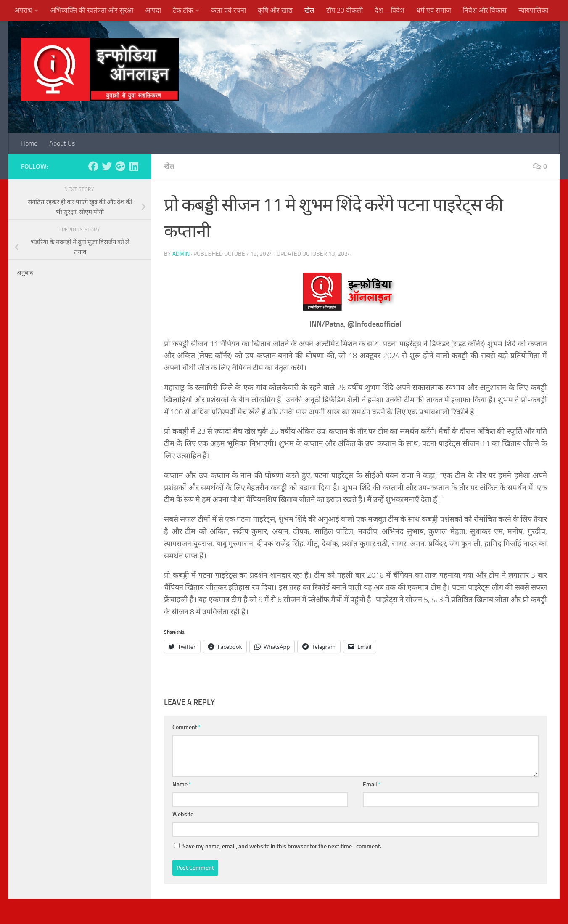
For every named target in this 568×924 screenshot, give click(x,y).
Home (29, 143)
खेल (309, 10)
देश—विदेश (390, 10)
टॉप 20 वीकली (345, 10)
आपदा (153, 10)
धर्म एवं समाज (434, 10)
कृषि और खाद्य (275, 10)
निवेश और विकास (485, 10)
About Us (62, 143)
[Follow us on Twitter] (107, 166)
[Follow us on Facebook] (93, 166)
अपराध (23, 10)
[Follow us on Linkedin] (134, 166)
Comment (187, 727)
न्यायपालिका (533, 10)
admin (181, 254)
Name (182, 785)
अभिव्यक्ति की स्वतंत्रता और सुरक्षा (92, 10)
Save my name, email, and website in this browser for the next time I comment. (282, 846)
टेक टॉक (183, 10)
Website (183, 814)
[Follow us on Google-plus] (120, 166)
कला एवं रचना (229, 10)
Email (372, 785)
